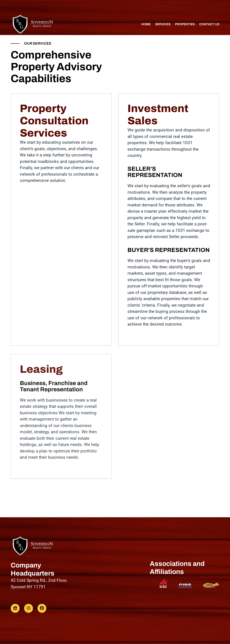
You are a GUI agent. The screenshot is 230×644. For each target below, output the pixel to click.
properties (185, 24)
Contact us (209, 24)
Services (163, 24)
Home (146, 24)
